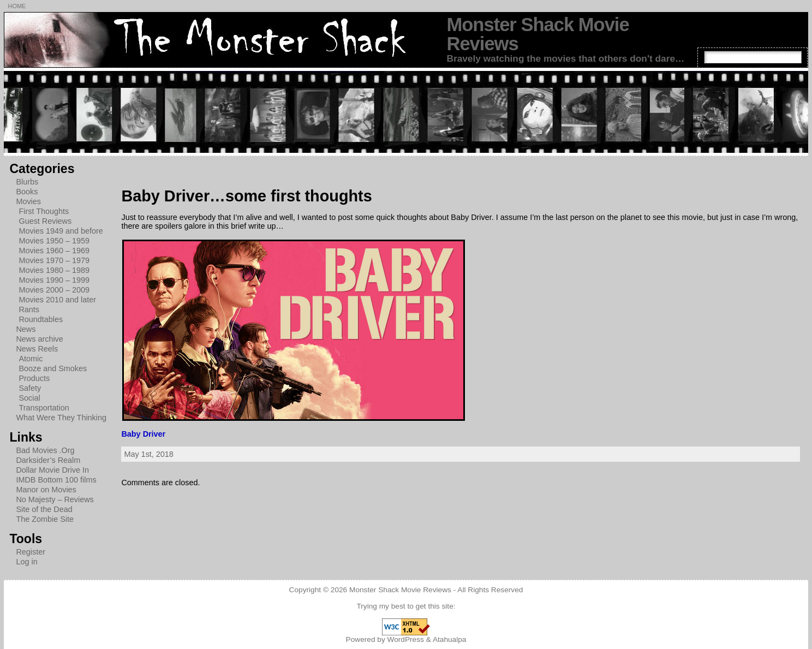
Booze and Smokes (53, 368)
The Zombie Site (45, 519)
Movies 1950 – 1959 (54, 241)
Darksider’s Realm (48, 460)
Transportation (44, 408)
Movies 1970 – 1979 (54, 260)
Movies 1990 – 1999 (54, 280)
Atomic (31, 359)
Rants (29, 309)
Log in (26, 562)
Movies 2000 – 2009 (54, 290)
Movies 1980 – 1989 (54, 270)
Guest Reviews (45, 221)
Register (31, 552)
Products (34, 378)
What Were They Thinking (61, 418)
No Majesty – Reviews (55, 499)
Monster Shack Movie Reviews (538, 34)
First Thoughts (44, 211)
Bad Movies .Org (45, 450)
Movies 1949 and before (61, 231)
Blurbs (27, 182)
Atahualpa (450, 639)
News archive (39, 339)
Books (27, 192)
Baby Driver (143, 434)
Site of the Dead (44, 509)
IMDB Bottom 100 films (56, 480)
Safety (30, 388)
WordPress (406, 639)
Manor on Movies (46, 490)
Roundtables (41, 319)
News (26, 329)
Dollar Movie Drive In (52, 470)
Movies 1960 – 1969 (54, 251)
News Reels (37, 349)
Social (29, 398)
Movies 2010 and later (57, 300)
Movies (28, 201)
